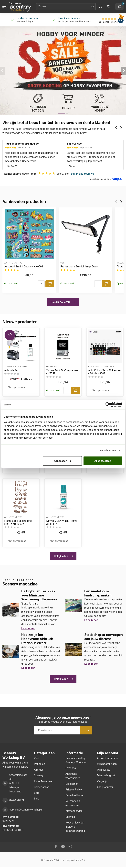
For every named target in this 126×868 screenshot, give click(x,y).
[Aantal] (41, 284)
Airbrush (39, 770)
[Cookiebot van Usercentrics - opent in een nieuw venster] (108, 405)
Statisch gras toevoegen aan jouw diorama (104, 637)
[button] (101, 7)
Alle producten (105, 787)
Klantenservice (74, 811)
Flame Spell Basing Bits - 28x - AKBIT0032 (19, 522)
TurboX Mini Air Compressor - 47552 (62, 372)
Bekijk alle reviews (82, 174)
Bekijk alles (63, 556)
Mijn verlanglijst (106, 775)
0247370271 (17, 800)
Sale (37, 799)
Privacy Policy (74, 790)
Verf (36, 758)
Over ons (71, 768)
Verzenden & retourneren (73, 803)
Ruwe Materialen (44, 781)
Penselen (39, 764)
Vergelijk (102, 781)
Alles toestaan (103, 461)
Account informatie (108, 758)
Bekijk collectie (63, 302)
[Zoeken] (93, 7)
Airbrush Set (11, 370)
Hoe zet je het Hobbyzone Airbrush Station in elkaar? (37, 639)
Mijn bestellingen (107, 764)
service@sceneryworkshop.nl (26, 810)
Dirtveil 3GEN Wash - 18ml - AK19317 (62, 522)
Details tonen (108, 450)
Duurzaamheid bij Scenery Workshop (76, 760)
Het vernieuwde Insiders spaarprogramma (75, 827)
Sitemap (70, 817)
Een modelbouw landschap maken (98, 593)
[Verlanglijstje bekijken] (109, 7)
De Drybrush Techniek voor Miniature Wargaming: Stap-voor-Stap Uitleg (39, 597)
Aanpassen (63, 461)
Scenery (39, 775)
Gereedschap (42, 787)
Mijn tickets (104, 770)
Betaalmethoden (75, 795)
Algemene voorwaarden (73, 776)
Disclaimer (72, 784)
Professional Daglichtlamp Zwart (79, 267)
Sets (37, 793)
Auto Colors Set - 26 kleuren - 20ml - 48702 (104, 372)
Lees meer (28, 628)
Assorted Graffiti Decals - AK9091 (24, 267)
